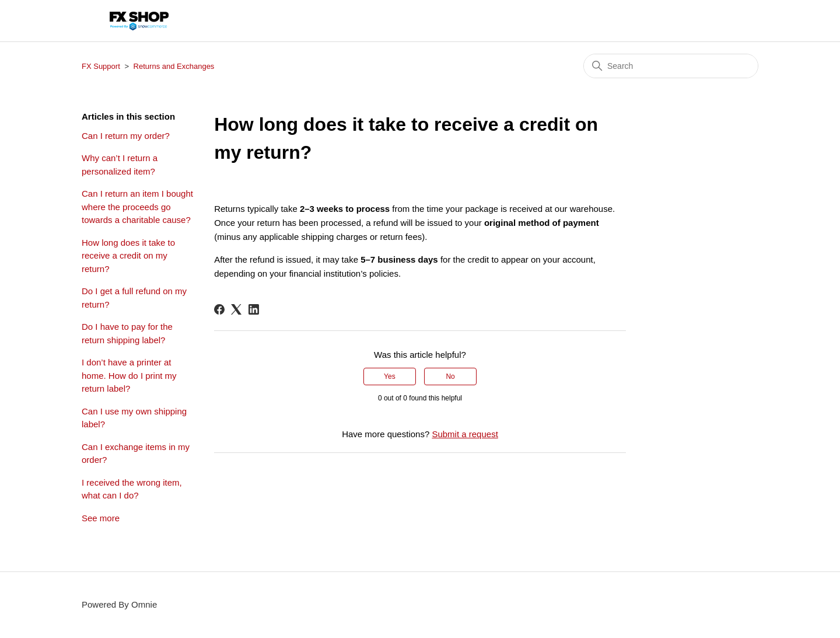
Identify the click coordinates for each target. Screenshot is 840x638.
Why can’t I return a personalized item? (120, 165)
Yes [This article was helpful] (390, 376)
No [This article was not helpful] (450, 376)
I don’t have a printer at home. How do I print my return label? (129, 375)
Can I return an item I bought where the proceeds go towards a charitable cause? (137, 207)
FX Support (101, 66)
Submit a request (465, 434)
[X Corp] (236, 309)
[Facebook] (219, 309)
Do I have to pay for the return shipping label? (127, 333)
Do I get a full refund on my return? (134, 298)
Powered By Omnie (119, 604)
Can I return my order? (126, 136)
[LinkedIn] (254, 309)
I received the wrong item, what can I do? (132, 489)
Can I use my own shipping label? (134, 418)
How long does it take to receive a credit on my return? (128, 256)
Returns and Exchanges (174, 66)
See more (101, 518)
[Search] (671, 66)
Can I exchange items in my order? (136, 454)
